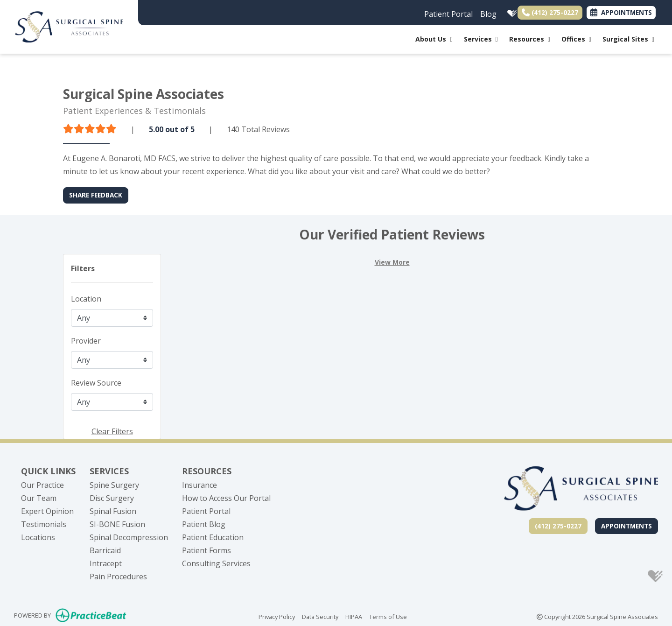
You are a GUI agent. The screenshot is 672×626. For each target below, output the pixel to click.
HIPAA (354, 616)
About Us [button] (434, 39)
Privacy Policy (277, 616)
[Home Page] (69, 26)
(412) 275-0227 (550, 12)
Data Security (320, 616)
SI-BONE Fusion (117, 524)
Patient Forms (206, 550)
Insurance (199, 485)
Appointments (626, 526)
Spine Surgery (114, 485)
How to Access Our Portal (226, 498)
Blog (488, 14)
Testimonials (44, 524)
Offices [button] (576, 39)
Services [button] (481, 39)
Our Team (39, 498)
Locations (38, 537)
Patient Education (213, 537)
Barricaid (105, 550)
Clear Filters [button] (112, 431)
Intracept (106, 563)
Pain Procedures (118, 577)
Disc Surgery (112, 498)
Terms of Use (388, 616)
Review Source (96, 383)
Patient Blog (204, 524)
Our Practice (42, 485)
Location (86, 299)
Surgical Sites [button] (628, 39)
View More (392, 262)
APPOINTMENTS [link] (621, 12)
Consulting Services (216, 563)
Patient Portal (448, 14)
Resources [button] (530, 39)
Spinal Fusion (113, 511)
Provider (86, 341)
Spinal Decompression (129, 537)
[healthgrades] (510, 12)
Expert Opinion (47, 511)
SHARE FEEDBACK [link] (96, 195)
